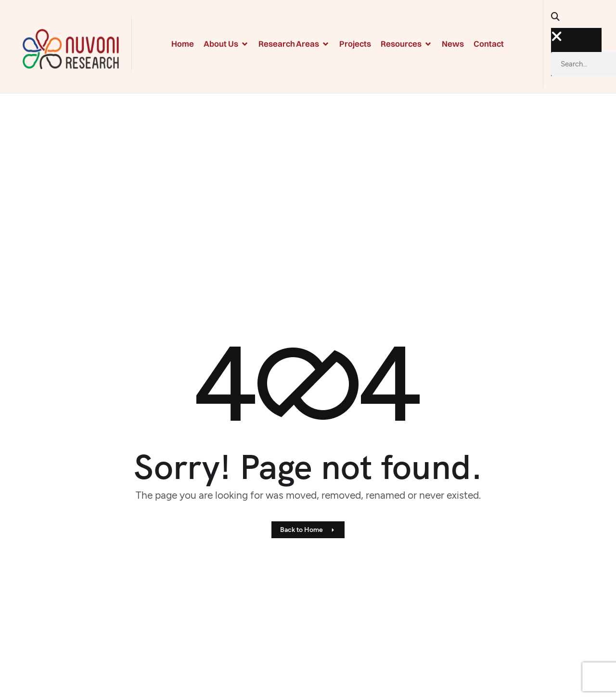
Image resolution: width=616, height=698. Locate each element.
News (453, 44)
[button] (559, 20)
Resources (406, 44)
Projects (355, 44)
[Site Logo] (71, 48)
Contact (489, 44)
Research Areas (294, 44)
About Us (226, 44)
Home (183, 44)
